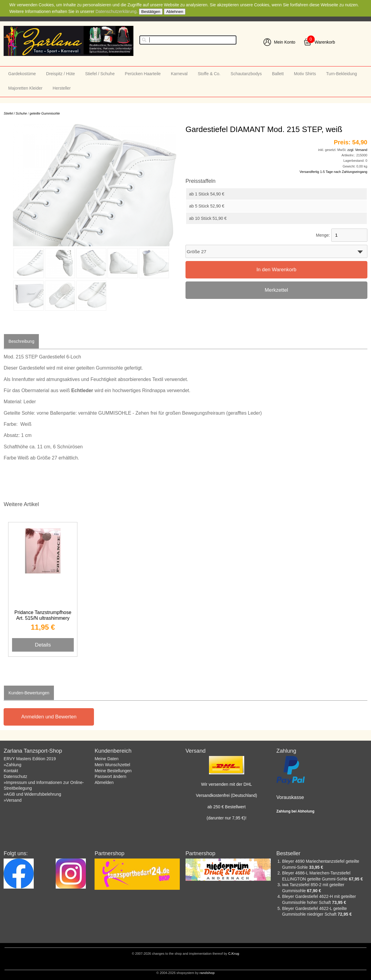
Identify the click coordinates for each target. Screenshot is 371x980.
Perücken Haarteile (143, 74)
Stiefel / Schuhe (100, 74)
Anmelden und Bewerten (49, 717)
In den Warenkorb (276, 270)
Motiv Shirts (305, 74)
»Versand (12, 800)
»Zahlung (12, 765)
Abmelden (104, 782)
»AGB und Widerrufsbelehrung (32, 794)
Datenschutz (15, 776)
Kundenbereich (113, 751)
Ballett (278, 74)
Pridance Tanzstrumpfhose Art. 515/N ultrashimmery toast (43, 618)
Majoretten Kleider (25, 88)
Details (43, 645)
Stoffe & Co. (209, 74)
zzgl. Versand (357, 150)
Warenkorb (325, 42)
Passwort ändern (110, 776)
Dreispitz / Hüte (61, 74)
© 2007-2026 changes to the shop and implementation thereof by (186, 954)
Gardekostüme (22, 74)
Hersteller (62, 88)
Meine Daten (106, 759)
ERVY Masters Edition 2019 (30, 759)
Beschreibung (21, 341)
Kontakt (11, 771)
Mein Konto (285, 42)
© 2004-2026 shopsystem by (185, 973)
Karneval (179, 74)
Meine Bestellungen (113, 771)
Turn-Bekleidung (341, 74)
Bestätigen (151, 12)
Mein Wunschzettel (112, 765)
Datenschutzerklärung (116, 11)
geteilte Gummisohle (45, 113)
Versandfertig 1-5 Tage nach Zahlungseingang (334, 172)
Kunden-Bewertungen (29, 693)
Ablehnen (175, 12)
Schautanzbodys (246, 74)
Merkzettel (276, 290)
